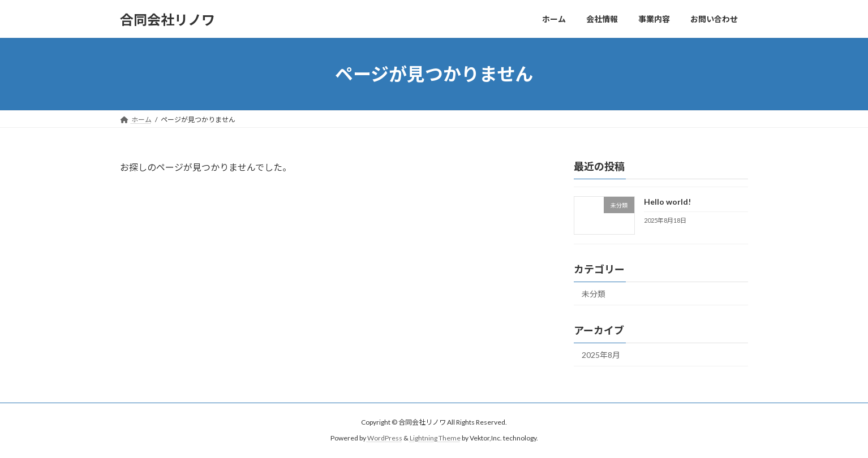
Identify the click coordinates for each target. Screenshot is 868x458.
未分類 (594, 294)
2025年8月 (601, 355)
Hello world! (667, 202)
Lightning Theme (435, 438)
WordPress (385, 438)
